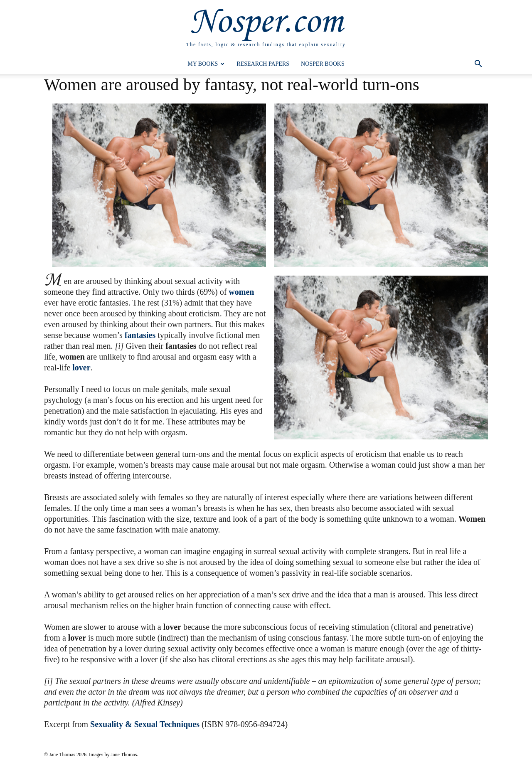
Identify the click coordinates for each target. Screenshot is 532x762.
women (241, 292)
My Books (206, 64)
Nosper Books (323, 64)
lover (81, 367)
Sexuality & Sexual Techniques (145, 724)
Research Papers (263, 64)
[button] (478, 65)
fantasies (140, 335)
